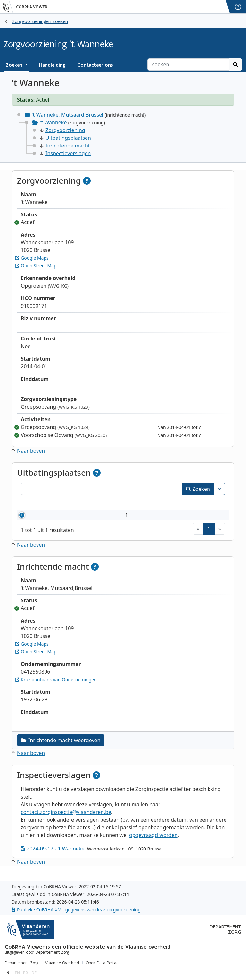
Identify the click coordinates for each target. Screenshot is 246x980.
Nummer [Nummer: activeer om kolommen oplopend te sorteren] (39, 503)
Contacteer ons (95, 65)
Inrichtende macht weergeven (61, 748)
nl (9, 973)
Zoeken (198, 489)
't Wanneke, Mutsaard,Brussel (67, 115)
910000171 (49, 519)
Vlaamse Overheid (62, 963)
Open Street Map (36, 266)
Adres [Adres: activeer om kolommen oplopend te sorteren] (125, 503)
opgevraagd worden (153, 843)
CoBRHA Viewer (32, 7)
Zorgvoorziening (63, 130)
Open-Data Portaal (103, 963)
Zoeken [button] (15, 65)
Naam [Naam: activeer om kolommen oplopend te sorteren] (83, 503)
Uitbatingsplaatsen (66, 138)
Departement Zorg (22, 963)
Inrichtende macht (65, 146)
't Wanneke (53, 122)
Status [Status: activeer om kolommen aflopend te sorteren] (208, 503)
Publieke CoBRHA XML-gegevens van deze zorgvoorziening (76, 910)
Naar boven (28, 451)
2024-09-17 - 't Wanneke (53, 856)
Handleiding (52, 65)
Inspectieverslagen (65, 153)
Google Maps (32, 258)
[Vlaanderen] (8, 7)
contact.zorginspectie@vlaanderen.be (66, 820)
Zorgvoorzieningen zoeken (40, 21)
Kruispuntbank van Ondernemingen (56, 687)
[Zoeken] (188, 64)
